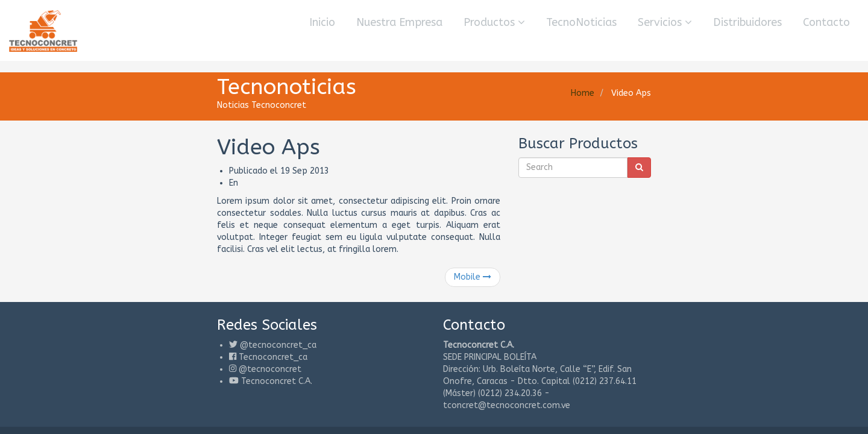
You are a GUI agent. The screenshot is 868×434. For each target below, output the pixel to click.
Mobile (515, 253)
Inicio (322, 22)
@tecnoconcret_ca (152, 321)
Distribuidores (747, 22)
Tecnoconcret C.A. (150, 357)
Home (709, 93)
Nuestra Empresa (399, 22)
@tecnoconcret (143, 345)
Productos (494, 22)
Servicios (665, 22)
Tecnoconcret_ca (146, 333)
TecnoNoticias (581, 22)
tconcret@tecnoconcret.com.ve (682, 357)
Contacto (826, 22)
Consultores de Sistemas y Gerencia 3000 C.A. (213, 390)
